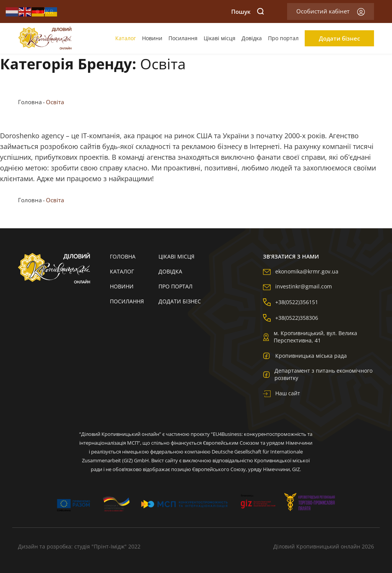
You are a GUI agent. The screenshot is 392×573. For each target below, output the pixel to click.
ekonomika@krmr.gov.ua (301, 271)
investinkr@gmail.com (297, 286)
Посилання (183, 38)
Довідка (252, 38)
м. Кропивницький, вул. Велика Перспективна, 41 (310, 337)
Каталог (126, 38)
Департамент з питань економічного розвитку (318, 374)
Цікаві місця (220, 38)
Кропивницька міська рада (305, 355)
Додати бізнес (339, 38)
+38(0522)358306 (291, 318)
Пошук (248, 11)
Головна (30, 102)
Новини (152, 38)
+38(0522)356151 (291, 302)
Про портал (283, 38)
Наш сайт (282, 393)
